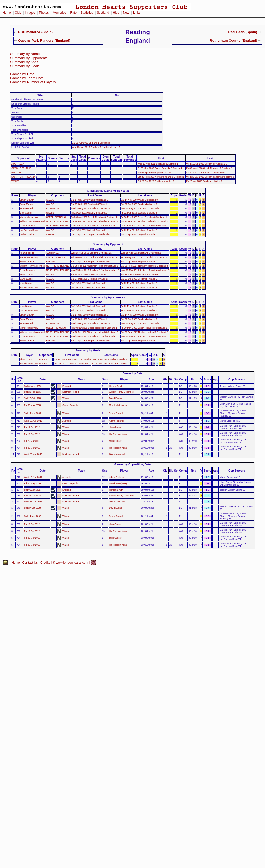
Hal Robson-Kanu (29, 230)
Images (30, 13)
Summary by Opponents (29, 58)
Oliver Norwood (28, 226)
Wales (65, 398)
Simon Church (27, 200)
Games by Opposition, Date (132, 464)
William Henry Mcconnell (32, 221)
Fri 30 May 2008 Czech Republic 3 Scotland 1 (161, 168)
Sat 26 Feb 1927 (33, 392)
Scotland (103, 13)
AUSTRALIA (18, 164)
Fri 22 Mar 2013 (32, 441)
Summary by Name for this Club (108, 191)
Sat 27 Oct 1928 (32, 398)
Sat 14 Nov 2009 (33, 413)
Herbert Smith (27, 234)
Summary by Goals (25, 66)
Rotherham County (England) (233, 41)
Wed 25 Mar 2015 (33, 454)
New (126, 13)
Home (7, 13)
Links (137, 13)
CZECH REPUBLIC (21, 168)
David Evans (26, 204)
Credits (45, 563)
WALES (15, 181)
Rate (73, 13)
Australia (67, 421)
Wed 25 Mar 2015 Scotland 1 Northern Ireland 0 (96, 147)
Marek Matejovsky (29, 217)
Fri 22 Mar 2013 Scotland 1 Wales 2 (204, 181)
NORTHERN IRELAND (23, 177)
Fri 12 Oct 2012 (32, 427)
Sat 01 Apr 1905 (32, 386)
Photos (44, 13)
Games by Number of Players (33, 82)
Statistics (87, 13)
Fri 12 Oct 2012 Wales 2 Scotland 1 (89, 213)
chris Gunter (26, 213)
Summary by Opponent (108, 244)
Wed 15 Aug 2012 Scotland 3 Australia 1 (158, 164)
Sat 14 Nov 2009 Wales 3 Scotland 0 (89, 200)
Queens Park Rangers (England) (44, 41)
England (67, 386)
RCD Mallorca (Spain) (35, 32)
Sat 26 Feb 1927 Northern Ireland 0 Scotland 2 (161, 177)
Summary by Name (25, 54)
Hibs (116, 13)
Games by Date (22, 74)
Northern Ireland (71, 392)
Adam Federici (27, 208)
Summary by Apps (24, 62)
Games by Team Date (27, 78)
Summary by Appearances (108, 297)
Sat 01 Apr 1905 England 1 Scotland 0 (91, 143)
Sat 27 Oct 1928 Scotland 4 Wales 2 (156, 181)
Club (18, 13)
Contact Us (30, 563)
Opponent (23, 158)
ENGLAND (17, 173)
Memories (59, 13)
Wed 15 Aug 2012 (33, 421)
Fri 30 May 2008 (32, 405)
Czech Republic (70, 405)
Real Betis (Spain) (243, 32)
